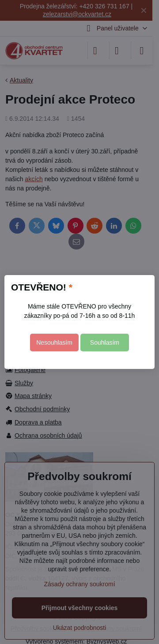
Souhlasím (105, 342)
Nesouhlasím (54, 342)
